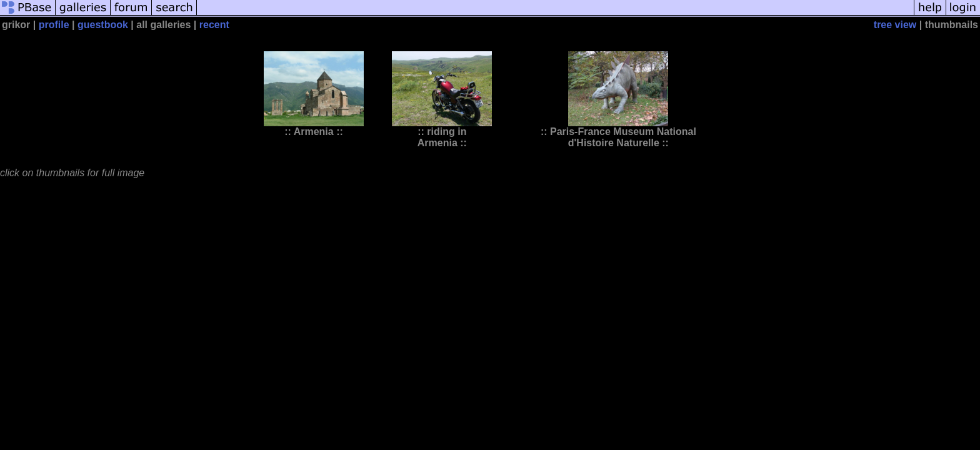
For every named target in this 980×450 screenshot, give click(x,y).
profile (54, 25)
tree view (895, 25)
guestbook (103, 25)
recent (214, 25)
